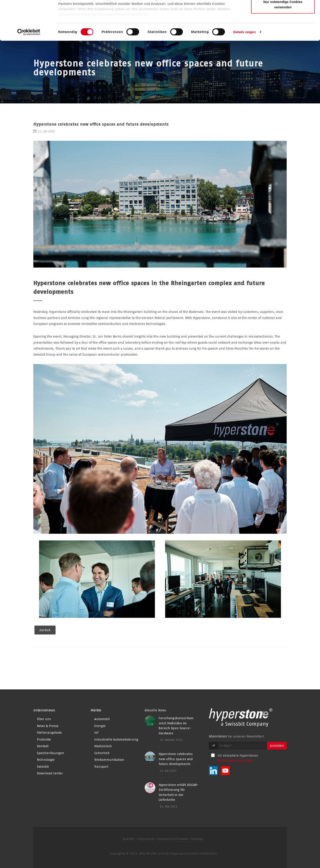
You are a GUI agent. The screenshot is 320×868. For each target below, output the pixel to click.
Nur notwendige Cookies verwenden (283, 43)
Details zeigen (244, 71)
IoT (96, 732)
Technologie (46, 760)
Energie (100, 726)
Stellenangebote (49, 732)
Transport (101, 766)
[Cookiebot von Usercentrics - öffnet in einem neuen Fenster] (29, 71)
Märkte (96, 710)
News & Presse (48, 726)
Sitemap (197, 839)
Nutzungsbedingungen (236, 760)
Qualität (129, 839)
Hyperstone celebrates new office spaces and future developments (176, 759)
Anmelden (277, 746)
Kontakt (43, 746)
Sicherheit (102, 753)
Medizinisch (103, 746)
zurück (45, 630)
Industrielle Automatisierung (116, 739)
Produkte (44, 739)
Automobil (102, 719)
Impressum (146, 839)
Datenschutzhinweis (173, 839)
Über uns (44, 719)
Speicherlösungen (51, 753)
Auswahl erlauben (283, 26)
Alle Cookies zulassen (283, 12)
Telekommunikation (109, 760)
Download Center (50, 773)
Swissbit (43, 766)
